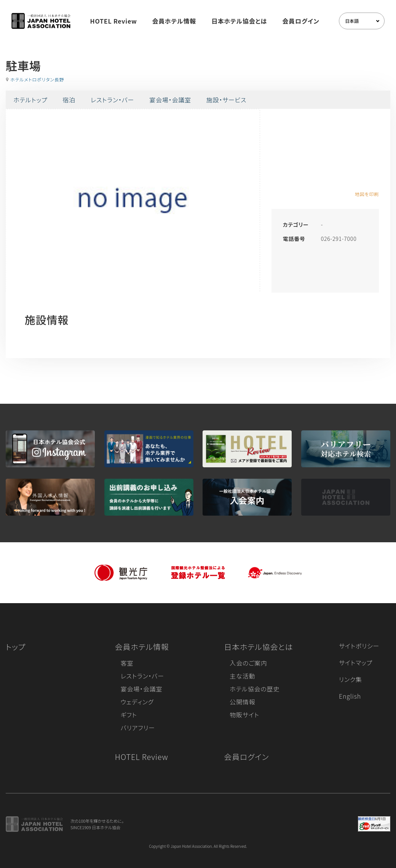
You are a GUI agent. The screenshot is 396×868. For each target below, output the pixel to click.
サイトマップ (356, 663)
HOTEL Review (114, 21)
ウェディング (137, 702)
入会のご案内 (248, 663)
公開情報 (242, 702)
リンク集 (350, 679)
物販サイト (244, 715)
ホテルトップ (30, 100)
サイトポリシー (359, 646)
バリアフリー (138, 728)
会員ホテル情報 (174, 21)
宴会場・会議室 (170, 100)
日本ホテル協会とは (239, 21)
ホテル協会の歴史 (255, 689)
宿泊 (69, 100)
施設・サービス (227, 100)
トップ (16, 647)
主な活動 (242, 676)
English (350, 696)
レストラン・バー (112, 100)
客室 (127, 663)
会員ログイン (301, 21)
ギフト (129, 715)
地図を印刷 (367, 194)
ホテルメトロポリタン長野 (37, 79)
